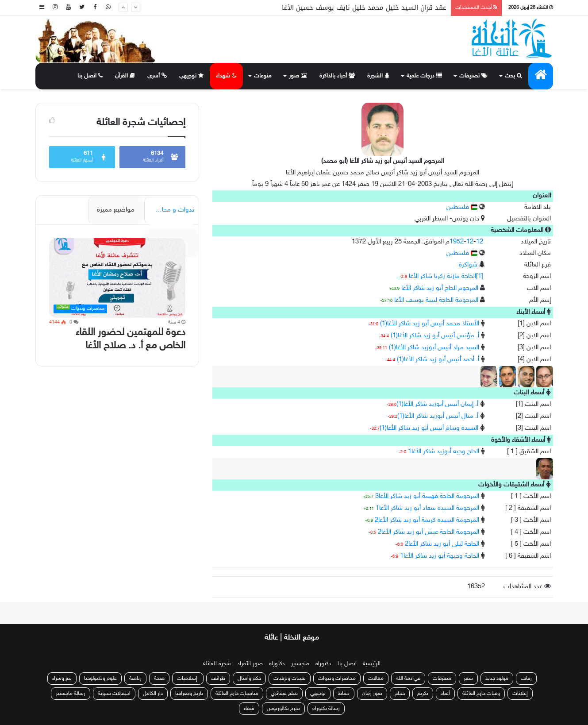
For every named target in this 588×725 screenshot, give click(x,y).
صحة (159, 679)
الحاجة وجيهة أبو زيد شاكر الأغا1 (440, 556)
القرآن (125, 76)
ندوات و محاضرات (170, 210)
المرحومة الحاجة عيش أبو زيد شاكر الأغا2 (429, 532)
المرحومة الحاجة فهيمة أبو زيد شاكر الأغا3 (427, 496)
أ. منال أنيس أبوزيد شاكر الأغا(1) (438, 416)
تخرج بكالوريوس (283, 709)
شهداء (226, 76)
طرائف (218, 679)
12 (470, 242)
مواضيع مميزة (116, 210)
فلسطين (462, 207)
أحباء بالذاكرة (337, 76)
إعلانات (520, 694)
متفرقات (442, 679)
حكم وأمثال (249, 679)
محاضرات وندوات (337, 679)
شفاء (249, 709)
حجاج (400, 694)
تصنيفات (473, 76)
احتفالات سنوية (114, 694)
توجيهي (191, 76)
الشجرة (378, 76)
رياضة (135, 679)
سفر (468, 679)
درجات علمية (424, 76)
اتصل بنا (90, 76)
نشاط (344, 694)
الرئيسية (372, 664)
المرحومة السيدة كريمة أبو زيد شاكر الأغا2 (427, 520)
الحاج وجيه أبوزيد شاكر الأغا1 (444, 452)
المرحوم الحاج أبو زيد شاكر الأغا (440, 288)
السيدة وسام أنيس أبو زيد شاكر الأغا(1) (429, 428)
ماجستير (300, 664)
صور (298, 76)
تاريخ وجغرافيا (189, 694)
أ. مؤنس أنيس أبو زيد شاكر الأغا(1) (435, 336)
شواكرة (468, 265)
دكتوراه (323, 664)
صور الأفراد (250, 664)
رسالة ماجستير (71, 694)
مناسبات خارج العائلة (237, 694)
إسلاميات (188, 679)
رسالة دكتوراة (326, 709)
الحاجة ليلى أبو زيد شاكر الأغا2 (442, 544)
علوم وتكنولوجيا (100, 679)
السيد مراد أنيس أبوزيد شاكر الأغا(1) (434, 348)
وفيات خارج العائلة (481, 694)
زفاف (526, 679)
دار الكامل (153, 694)
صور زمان (372, 694)
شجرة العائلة (217, 664)
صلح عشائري (284, 694)
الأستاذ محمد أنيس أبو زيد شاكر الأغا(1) (430, 324)
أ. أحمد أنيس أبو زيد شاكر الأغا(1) (438, 360)
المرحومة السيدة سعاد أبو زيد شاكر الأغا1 (427, 508)
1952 (457, 242)
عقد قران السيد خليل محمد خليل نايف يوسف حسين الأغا (364, 8)
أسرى (157, 76)
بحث (513, 76)
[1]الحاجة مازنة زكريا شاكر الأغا (446, 276)
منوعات (263, 76)
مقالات (376, 679)
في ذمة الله (408, 679)
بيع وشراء (62, 679)
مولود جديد (497, 679)
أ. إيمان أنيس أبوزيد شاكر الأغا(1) (437, 404)
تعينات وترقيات (290, 679)
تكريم (423, 694)
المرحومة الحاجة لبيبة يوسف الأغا (436, 300)
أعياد (445, 694)
